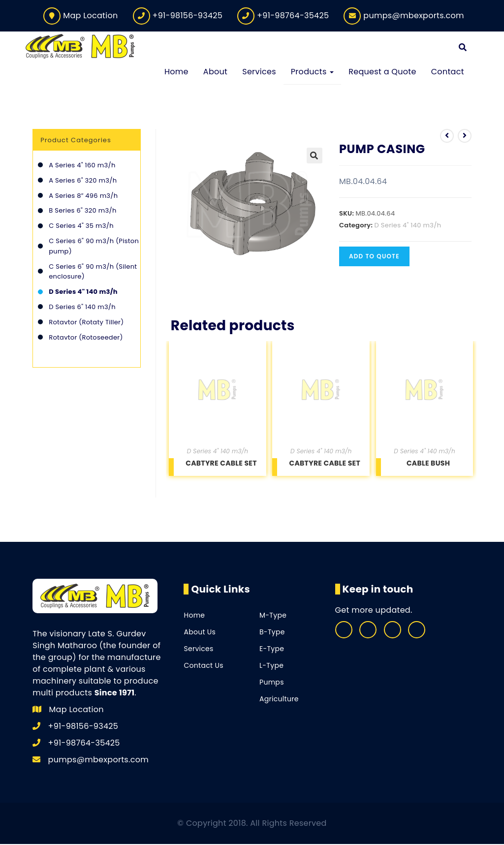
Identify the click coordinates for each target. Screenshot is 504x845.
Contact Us (203, 666)
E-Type (272, 650)
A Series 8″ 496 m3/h (83, 196)
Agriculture (279, 700)
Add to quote (374, 257)
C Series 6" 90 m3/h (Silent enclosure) (93, 272)
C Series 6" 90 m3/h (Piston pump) (94, 247)
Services (198, 650)
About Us (200, 633)
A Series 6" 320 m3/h (83, 181)
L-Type (271, 666)
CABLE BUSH (428, 464)
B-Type (272, 633)
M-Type (273, 616)
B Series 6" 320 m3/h (82, 211)
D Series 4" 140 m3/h (408, 226)
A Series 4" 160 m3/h (82, 166)
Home (194, 616)
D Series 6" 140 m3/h (82, 307)
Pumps (272, 683)
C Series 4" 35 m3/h (81, 227)
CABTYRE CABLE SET (221, 464)
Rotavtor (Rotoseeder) (86, 338)
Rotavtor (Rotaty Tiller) (86, 323)
